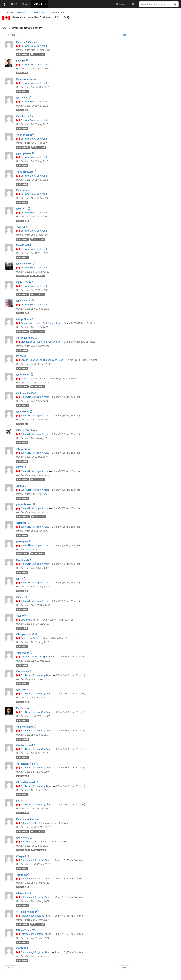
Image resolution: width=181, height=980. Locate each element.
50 (23, 221)
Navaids (21, 12)
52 (23, 757)
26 (23, 942)
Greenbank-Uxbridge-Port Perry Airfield (40, 323)
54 (23, 498)
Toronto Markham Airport (33, 379)
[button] (40, 4)
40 (23, 850)
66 (23, 313)
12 (23, 720)
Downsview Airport (30, 620)
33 (23, 257)
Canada (9, 12)
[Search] (175, 4)
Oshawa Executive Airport (34, 46)
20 (23, 887)
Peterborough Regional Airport (36, 860)
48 (23, 776)
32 (23, 739)
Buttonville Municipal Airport (35, 397)
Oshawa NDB (37, 12)
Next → (125, 968)
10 (23, 405)
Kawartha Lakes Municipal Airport (37, 657)
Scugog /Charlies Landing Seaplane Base (42, 360)
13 (23, 147)
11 (23, 91)
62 (23, 702)
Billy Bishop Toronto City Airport (36, 675)
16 (23, 517)
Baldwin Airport (28, 823)
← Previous (10, 968)
